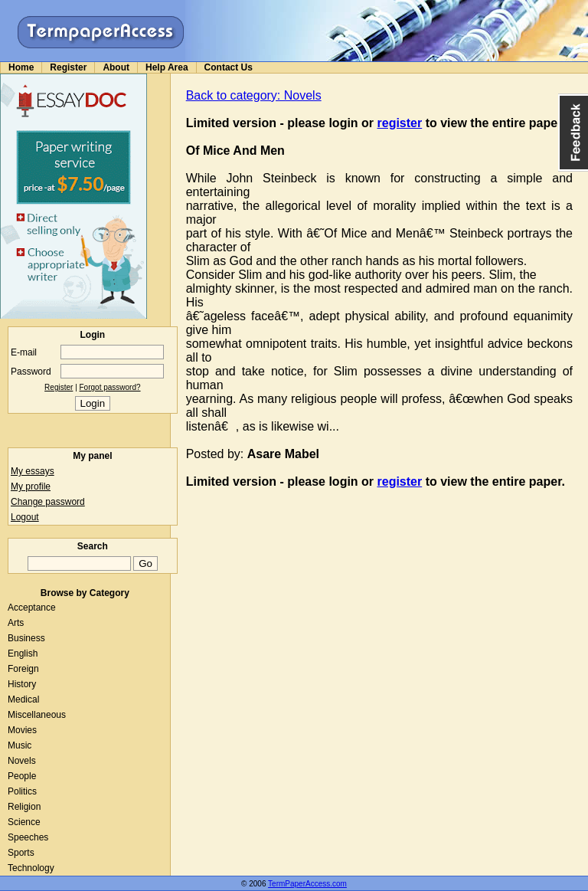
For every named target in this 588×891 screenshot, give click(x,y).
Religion (24, 807)
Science (24, 822)
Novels (22, 761)
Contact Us (229, 67)
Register (68, 67)
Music (20, 745)
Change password (48, 502)
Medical (23, 699)
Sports (21, 853)
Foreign (23, 669)
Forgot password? (110, 387)
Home (21, 67)
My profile (31, 486)
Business (26, 638)
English (23, 654)
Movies (22, 730)
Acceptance (32, 608)
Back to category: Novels (254, 95)
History (22, 684)
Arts (16, 623)
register (400, 123)
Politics (22, 791)
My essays (33, 471)
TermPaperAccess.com (307, 884)
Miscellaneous (37, 715)
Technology (31, 868)
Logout (25, 517)
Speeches (28, 837)
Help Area (167, 67)
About (116, 67)
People (22, 776)
